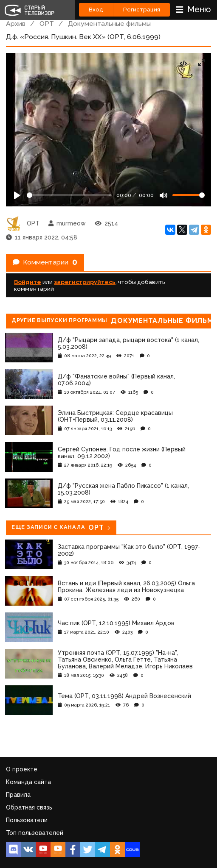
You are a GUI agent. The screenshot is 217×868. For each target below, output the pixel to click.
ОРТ (47, 24)
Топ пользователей (35, 833)
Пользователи (27, 820)
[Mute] (163, 195)
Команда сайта (28, 782)
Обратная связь (29, 807)
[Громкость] (189, 195)
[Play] (17, 195)
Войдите (28, 282)
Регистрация (142, 10)
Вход (96, 10)
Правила (18, 795)
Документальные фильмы (109, 24)
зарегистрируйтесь (85, 282)
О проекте (22, 769)
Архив (16, 24)
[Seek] (69, 195)
